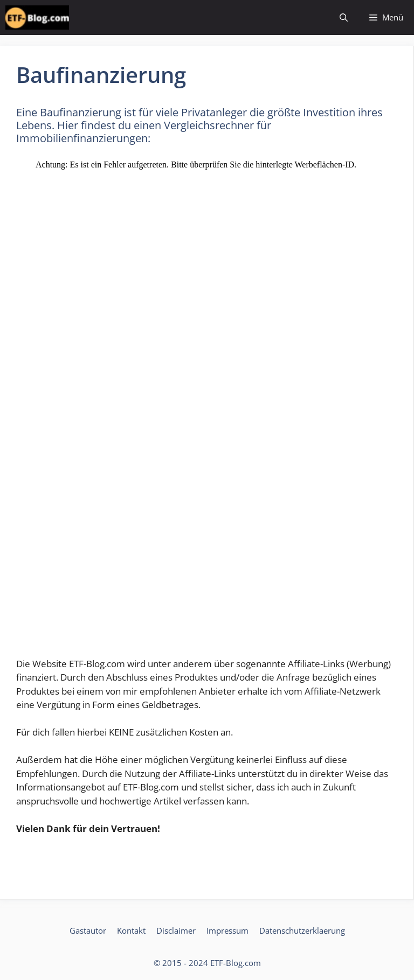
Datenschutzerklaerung (302, 930)
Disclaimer (176, 930)
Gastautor (88, 930)
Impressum (227, 930)
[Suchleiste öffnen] (344, 17)
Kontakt (131, 930)
